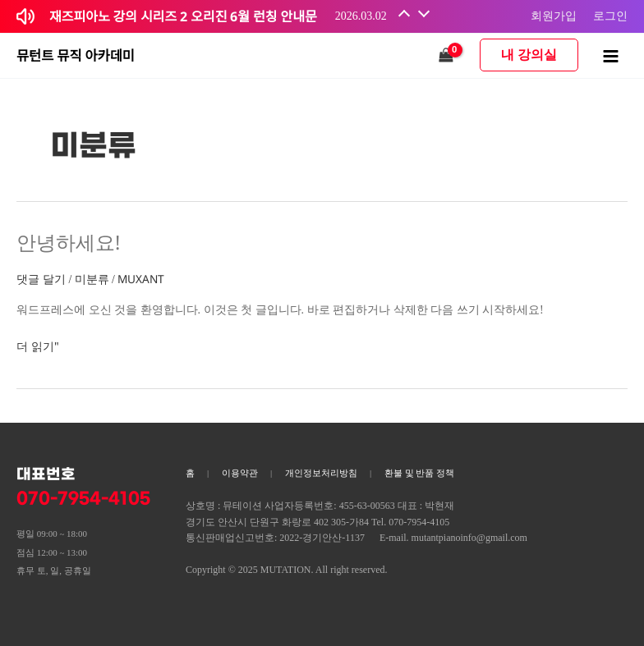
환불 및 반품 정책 (419, 473)
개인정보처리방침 (321, 473)
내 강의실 (529, 55)
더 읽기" (38, 346)
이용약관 (240, 473)
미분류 (92, 279)
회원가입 (554, 15)
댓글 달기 (41, 279)
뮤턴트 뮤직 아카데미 (76, 55)
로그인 (610, 15)
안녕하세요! (68, 242)
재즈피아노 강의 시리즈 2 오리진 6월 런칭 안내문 (183, 16)
